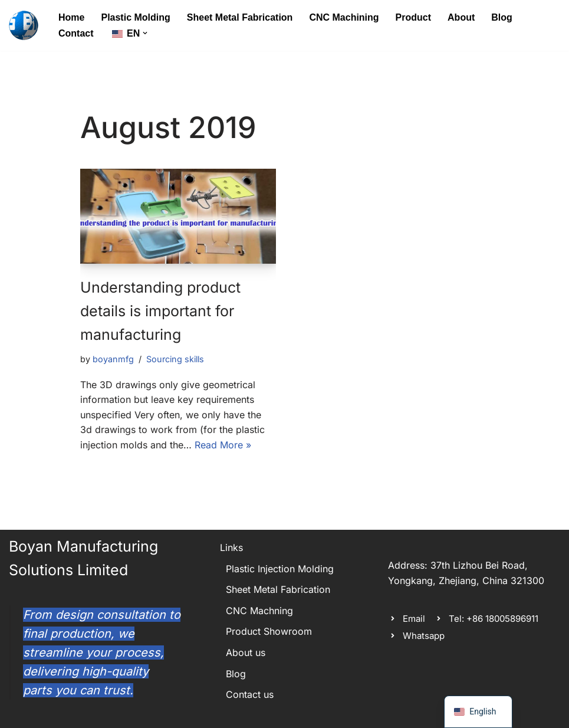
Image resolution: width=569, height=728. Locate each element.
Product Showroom (269, 631)
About (461, 17)
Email (414, 619)
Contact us (250, 694)
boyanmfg (113, 359)
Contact (76, 33)
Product (413, 17)
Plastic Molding (135, 17)
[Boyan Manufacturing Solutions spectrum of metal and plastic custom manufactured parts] (24, 25)
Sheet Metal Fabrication (240, 17)
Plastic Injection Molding (280, 569)
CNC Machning (259, 611)
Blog (502, 17)
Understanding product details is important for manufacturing (160, 311)
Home (71, 17)
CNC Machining (344, 17)
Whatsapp (424, 636)
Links (231, 547)
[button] (145, 33)
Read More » (223, 445)
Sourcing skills (175, 359)
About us (246, 652)
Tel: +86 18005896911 (494, 619)
